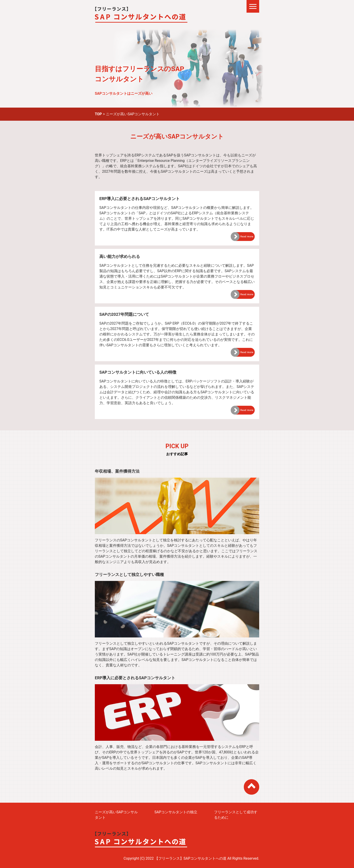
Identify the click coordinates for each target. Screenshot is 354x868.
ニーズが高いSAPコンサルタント (116, 815)
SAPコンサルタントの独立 (176, 812)
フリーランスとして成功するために (236, 815)
